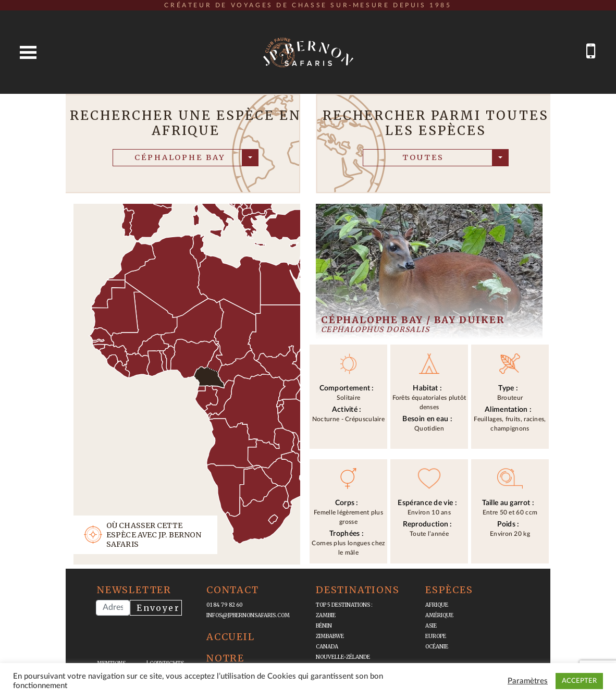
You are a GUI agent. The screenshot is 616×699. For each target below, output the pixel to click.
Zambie (326, 615)
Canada (327, 647)
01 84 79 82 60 (225, 605)
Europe (436, 636)
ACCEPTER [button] (579, 681)
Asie (431, 626)
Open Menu (28, 52)
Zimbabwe (330, 636)
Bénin (324, 626)
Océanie (437, 647)
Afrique (437, 605)
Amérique (439, 615)
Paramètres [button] (528, 681)
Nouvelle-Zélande (343, 657)
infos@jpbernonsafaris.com (248, 615)
